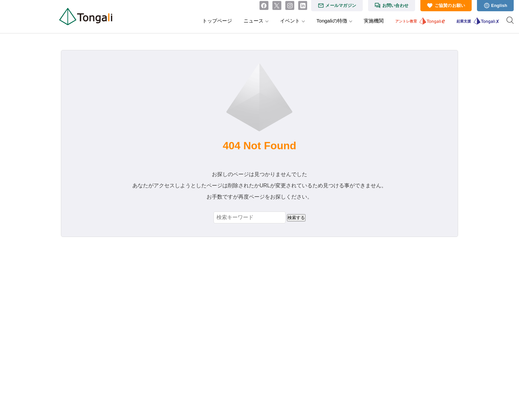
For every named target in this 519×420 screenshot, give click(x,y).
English (499, 5)
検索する (296, 218)
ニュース (254, 21)
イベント (290, 21)
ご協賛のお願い (450, 5)
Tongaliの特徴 (332, 21)
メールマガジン (341, 5)
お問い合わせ (396, 5)
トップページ (217, 21)
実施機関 (374, 21)
